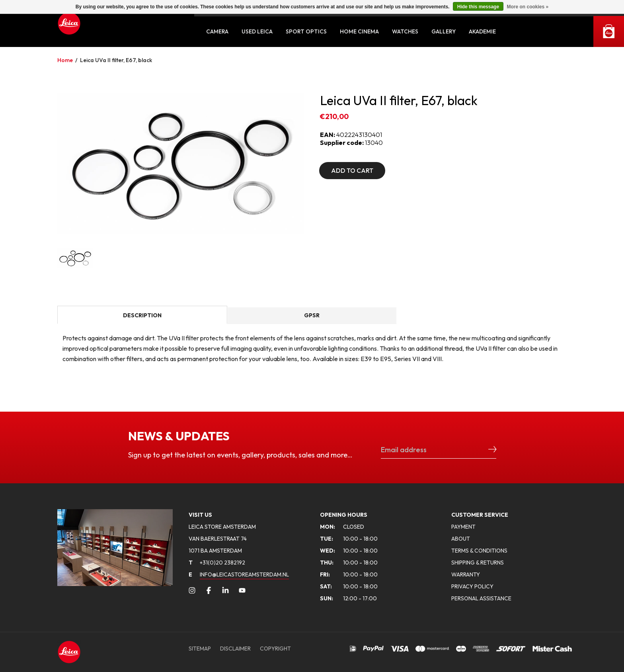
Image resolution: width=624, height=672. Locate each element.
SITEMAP (200, 649)
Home (65, 60)
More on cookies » (527, 7)
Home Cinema (359, 31)
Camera (217, 31)
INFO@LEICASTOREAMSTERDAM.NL (244, 574)
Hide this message (478, 7)
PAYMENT (463, 527)
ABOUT (461, 539)
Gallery (444, 31)
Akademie (482, 31)
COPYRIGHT (275, 649)
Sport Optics (306, 31)
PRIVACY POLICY (472, 586)
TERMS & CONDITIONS (479, 551)
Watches (405, 31)
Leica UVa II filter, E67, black (116, 60)
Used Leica (257, 31)
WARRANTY (466, 574)
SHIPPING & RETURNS (478, 563)
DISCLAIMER (235, 649)
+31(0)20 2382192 (217, 563)
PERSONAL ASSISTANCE (481, 598)
